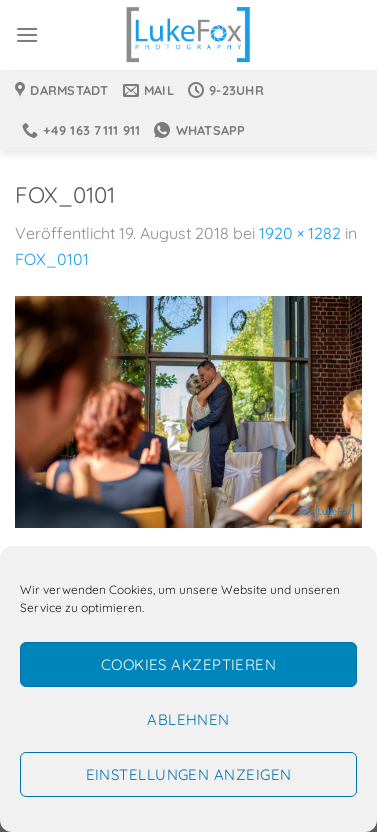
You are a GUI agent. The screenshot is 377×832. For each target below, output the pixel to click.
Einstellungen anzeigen (189, 774)
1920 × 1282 (300, 233)
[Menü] (27, 34)
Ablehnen (188, 719)
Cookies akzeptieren (189, 664)
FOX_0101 (52, 259)
